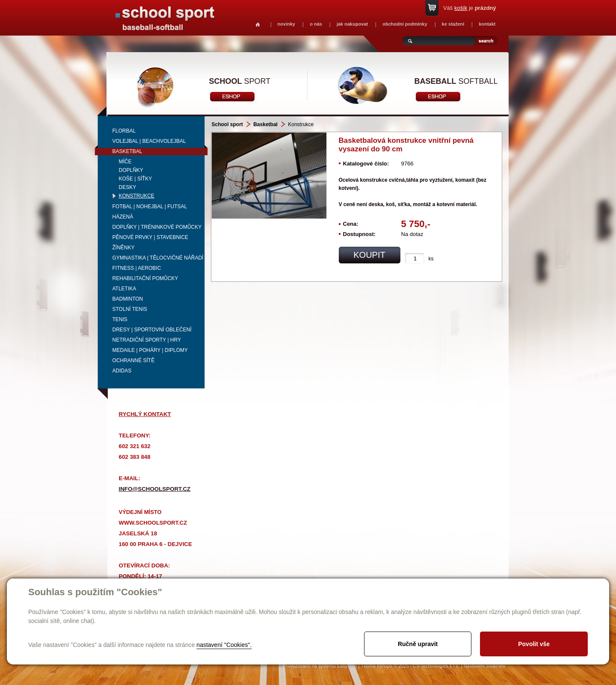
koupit (369, 255)
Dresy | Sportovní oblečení (152, 330)
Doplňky (131, 170)
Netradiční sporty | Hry (147, 340)
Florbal (124, 131)
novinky (287, 24)
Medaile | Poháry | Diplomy (150, 350)
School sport (227, 124)
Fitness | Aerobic (137, 268)
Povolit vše (534, 644)
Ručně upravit (418, 644)
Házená (123, 217)
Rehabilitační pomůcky (145, 278)
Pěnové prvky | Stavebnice (151, 237)
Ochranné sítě (134, 360)
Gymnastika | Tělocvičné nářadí (158, 258)
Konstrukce (137, 196)
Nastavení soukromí (485, 666)
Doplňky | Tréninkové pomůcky (157, 227)
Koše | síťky (136, 179)
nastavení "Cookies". (224, 645)
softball (456, 81)
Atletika (124, 289)
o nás (316, 24)
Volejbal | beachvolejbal (149, 141)
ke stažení (453, 24)
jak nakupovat (352, 24)
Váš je (470, 8)
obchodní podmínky (405, 24)
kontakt (487, 24)
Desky (128, 187)
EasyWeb (347, 666)
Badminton (128, 299)
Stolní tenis (130, 309)
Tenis (120, 319)
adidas (122, 371)
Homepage (258, 25)
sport (240, 81)
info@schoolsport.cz (155, 489)
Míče (125, 162)
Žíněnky (124, 248)
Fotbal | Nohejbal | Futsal (150, 207)
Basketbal (127, 151)
